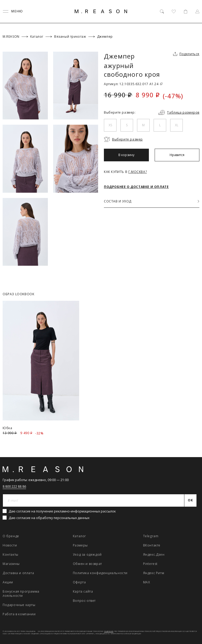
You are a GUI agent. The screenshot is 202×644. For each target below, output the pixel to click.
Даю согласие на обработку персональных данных (49, 518)
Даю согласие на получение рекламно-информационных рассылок (62, 511)
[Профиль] (197, 11)
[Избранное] (174, 11)
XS (110, 125)
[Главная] (101, 11)
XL (177, 125)
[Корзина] (186, 11)
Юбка (7, 428)
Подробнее (109, 631)
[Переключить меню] (13, 11)
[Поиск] (162, 11)
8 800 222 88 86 (14, 486)
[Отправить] (191, 501)
